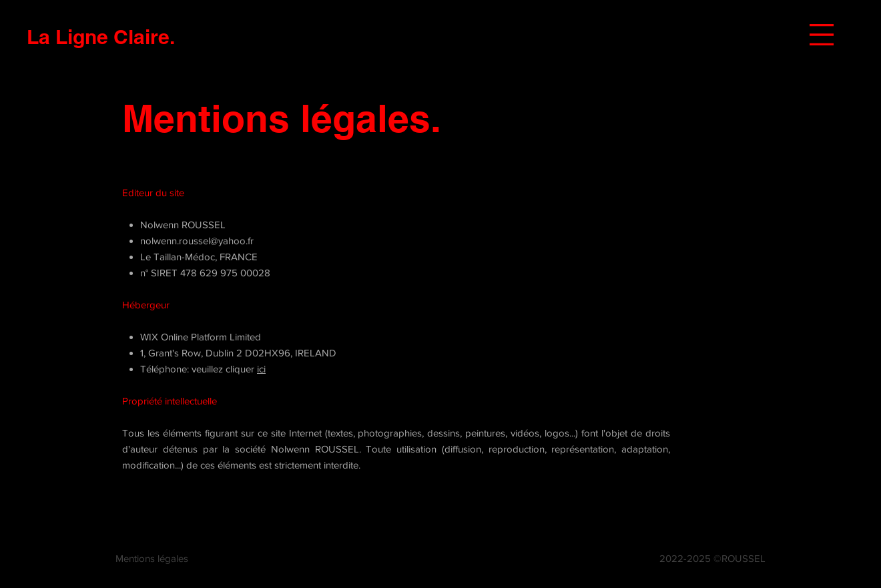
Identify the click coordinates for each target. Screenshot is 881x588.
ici (261, 369)
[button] (822, 35)
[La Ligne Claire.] (101, 36)
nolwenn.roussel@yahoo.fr (197, 241)
